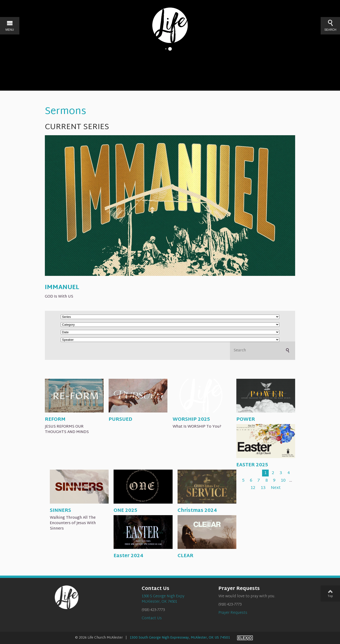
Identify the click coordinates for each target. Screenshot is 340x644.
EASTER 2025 (252, 465)
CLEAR (185, 556)
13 (263, 488)
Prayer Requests (233, 613)
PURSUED (120, 420)
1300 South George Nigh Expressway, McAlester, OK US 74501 (180, 638)
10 (283, 481)
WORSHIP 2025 (191, 420)
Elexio (245, 638)
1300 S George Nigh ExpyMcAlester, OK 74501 (163, 599)
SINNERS (60, 511)
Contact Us (152, 618)
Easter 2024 (128, 556)
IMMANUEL (62, 288)
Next (276, 488)
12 (253, 488)
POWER (246, 420)
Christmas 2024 (197, 511)
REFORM (55, 420)
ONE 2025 (125, 511)
